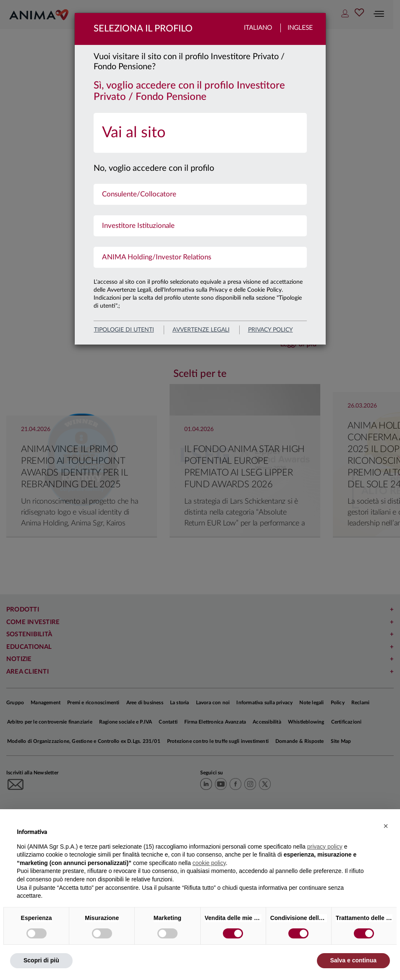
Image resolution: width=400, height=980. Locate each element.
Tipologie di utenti (124, 330)
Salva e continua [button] (353, 960)
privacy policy (271, 330)
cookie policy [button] (209, 863)
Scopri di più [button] (41, 960)
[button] (386, 826)
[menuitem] (200, 133)
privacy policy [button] (325, 847)
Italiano (258, 28)
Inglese (300, 28)
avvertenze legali (201, 330)
